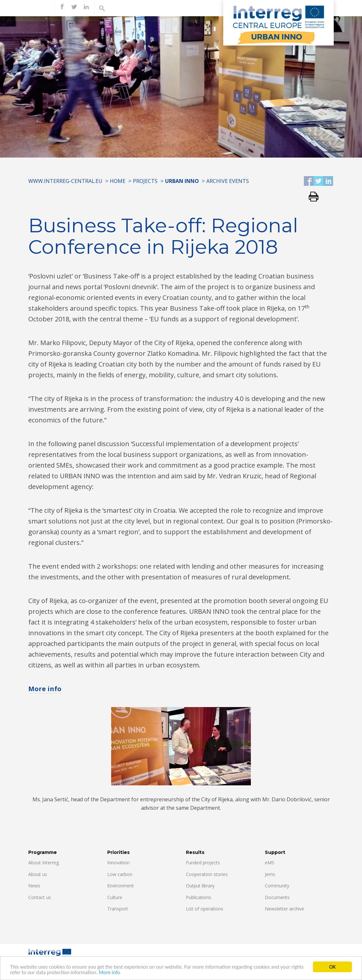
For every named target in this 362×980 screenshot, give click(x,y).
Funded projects (203, 863)
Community (277, 886)
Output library (200, 886)
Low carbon (120, 874)
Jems (270, 874)
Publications (199, 897)
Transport (118, 909)
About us (38, 874)
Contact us (40, 897)
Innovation (118, 863)
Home (118, 181)
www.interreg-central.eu (65, 181)
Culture (115, 897)
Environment (121, 886)
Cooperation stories (207, 874)
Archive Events (228, 181)
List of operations (205, 909)
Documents (277, 897)
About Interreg (44, 863)
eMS (270, 863)
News (34, 886)
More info (127, 973)
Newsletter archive (284, 909)
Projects (145, 181)
